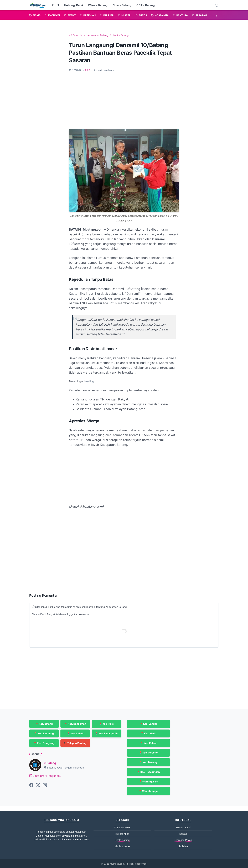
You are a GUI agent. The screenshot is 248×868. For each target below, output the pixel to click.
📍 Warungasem (148, 782)
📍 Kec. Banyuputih (106, 733)
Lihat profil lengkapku (45, 776)
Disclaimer (183, 846)
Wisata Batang (98, 5)
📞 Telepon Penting (75, 743)
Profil (55, 5)
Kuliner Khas (122, 834)
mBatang (50, 763)
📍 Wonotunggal (148, 791)
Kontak (183, 834)
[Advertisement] (124, 101)
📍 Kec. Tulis (106, 724)
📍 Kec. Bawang (148, 762)
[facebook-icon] (31, 785)
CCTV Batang (146, 5)
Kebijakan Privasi (183, 840)
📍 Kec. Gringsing (44, 743)
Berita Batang (122, 840)
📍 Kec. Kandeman (75, 724)
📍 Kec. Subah (75, 733)
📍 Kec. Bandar (148, 724)
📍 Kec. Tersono (148, 753)
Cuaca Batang (122, 5)
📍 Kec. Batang (44, 724)
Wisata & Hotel (122, 827)
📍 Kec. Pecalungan (148, 772)
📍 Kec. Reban (148, 743)
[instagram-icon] (45, 785)
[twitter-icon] (38, 785)
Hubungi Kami (73, 5)
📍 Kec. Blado (148, 733)
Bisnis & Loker (122, 846)
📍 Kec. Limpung (44, 733)
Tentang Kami (183, 827)
